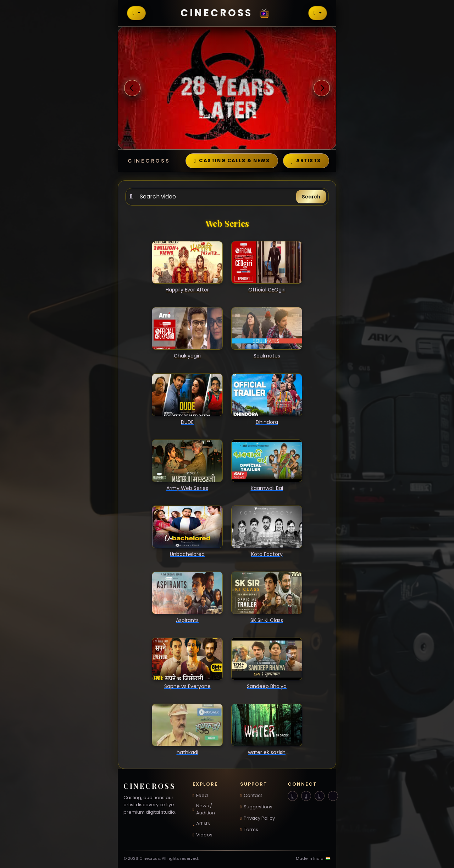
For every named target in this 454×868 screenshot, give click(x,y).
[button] (132, 88)
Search (311, 197)
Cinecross (227, 13)
